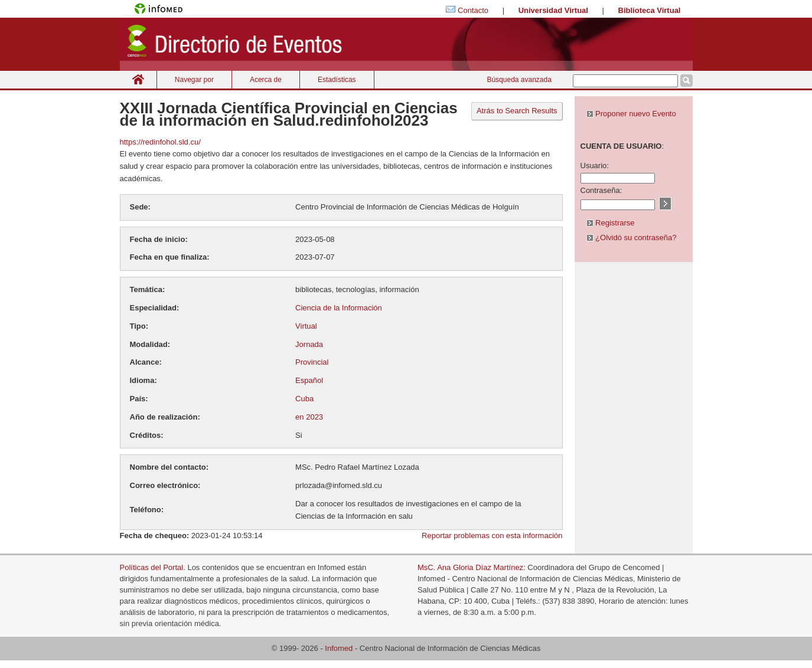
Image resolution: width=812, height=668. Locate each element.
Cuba (304, 399)
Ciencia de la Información (339, 308)
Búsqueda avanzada (519, 80)
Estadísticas (337, 80)
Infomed (339, 648)
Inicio (138, 79)
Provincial (312, 362)
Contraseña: (601, 190)
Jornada (309, 344)
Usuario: (595, 166)
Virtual (306, 326)
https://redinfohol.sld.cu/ (160, 142)
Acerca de (266, 80)
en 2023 (309, 417)
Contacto (473, 10)
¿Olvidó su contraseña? (632, 238)
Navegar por (194, 80)
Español (309, 380)
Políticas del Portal (152, 567)
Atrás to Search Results (517, 111)
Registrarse (611, 223)
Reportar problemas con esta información (492, 536)
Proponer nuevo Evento (631, 114)
